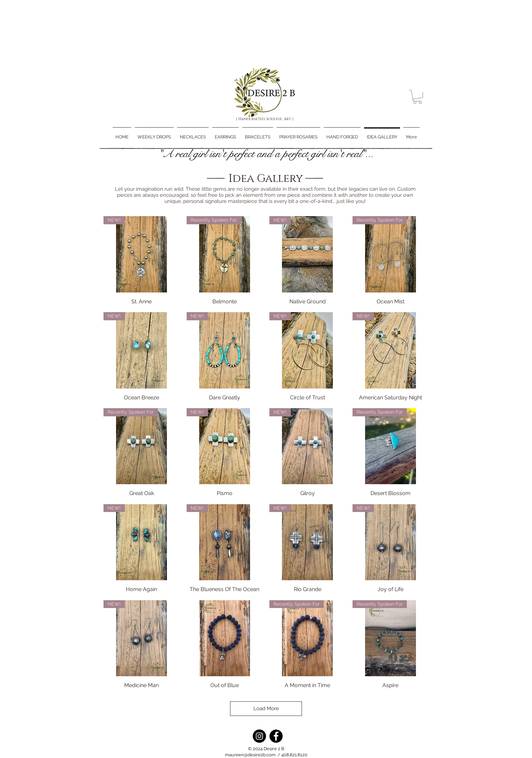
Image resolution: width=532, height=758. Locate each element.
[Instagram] (259, 736)
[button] (417, 97)
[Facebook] (276, 736)
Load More (266, 708)
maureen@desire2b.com (250, 755)
